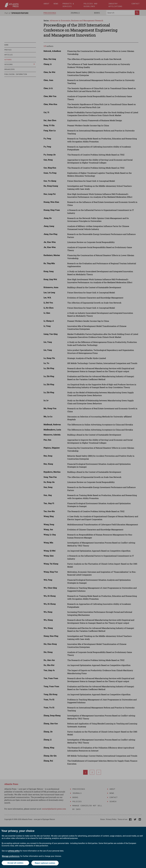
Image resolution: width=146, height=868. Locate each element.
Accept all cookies (15, 863)
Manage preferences (11, 856)
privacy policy (14, 851)
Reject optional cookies (45, 863)
